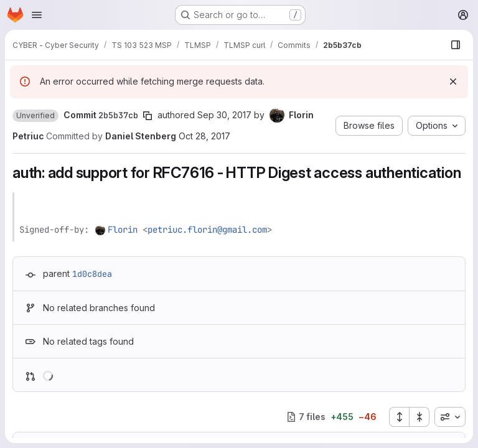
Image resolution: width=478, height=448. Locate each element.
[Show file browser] (456, 45)
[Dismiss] (453, 82)
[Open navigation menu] (37, 15)
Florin (123, 230)
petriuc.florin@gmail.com (207, 230)
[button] (35, 116)
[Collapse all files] (419, 417)
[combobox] (450, 417)
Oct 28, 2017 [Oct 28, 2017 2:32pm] (204, 136)
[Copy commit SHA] (148, 116)
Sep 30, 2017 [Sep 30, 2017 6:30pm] (224, 115)
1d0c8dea (92, 274)
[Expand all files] (399, 417)
